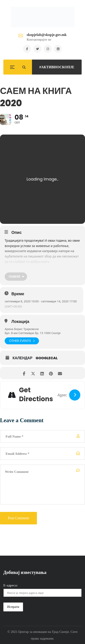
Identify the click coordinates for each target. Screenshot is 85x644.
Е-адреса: (11, 585)
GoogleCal (47, 358)
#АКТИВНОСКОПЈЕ (57, 67)
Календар (22, 358)
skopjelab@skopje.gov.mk (47, 35)
